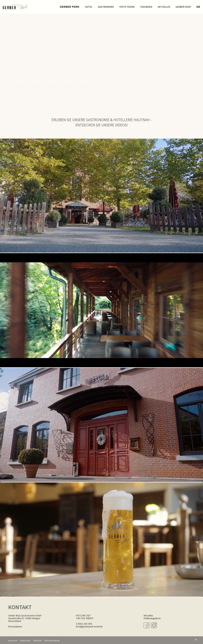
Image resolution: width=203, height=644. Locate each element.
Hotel (89, 7)
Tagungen (146, 7)
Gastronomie (106, 7)
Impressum (13, 641)
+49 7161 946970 (85, 618)
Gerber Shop (183, 7)
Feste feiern (127, 7)
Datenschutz (25, 641)
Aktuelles (164, 7)
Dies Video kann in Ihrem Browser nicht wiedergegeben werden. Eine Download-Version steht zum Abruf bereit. (101, 196)
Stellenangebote (152, 618)
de (198, 7)
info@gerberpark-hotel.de (89, 626)
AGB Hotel (37, 641)
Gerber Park (70, 7)
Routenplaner (15, 626)
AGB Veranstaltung (52, 641)
